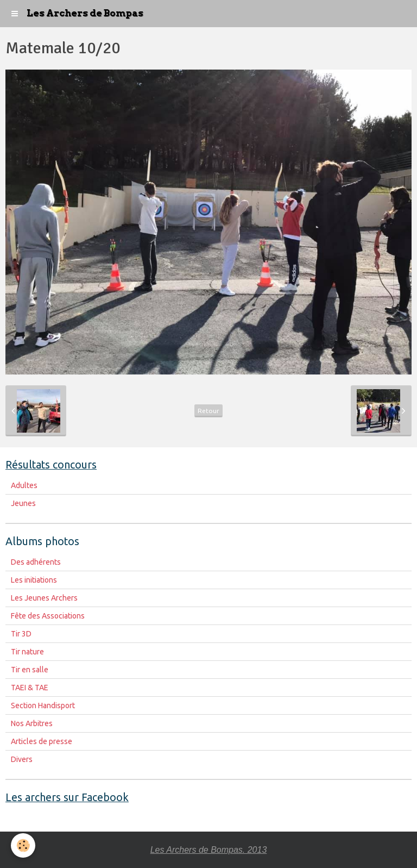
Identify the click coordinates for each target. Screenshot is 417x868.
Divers (22, 759)
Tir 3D (21, 634)
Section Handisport (43, 705)
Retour (208, 411)
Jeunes (23, 503)
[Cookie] (23, 845)
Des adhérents (36, 562)
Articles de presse (42, 741)
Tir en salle (30, 670)
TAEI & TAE (30, 688)
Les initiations (34, 580)
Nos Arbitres (32, 723)
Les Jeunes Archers (44, 598)
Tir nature (27, 652)
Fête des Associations (48, 616)
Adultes (24, 485)
